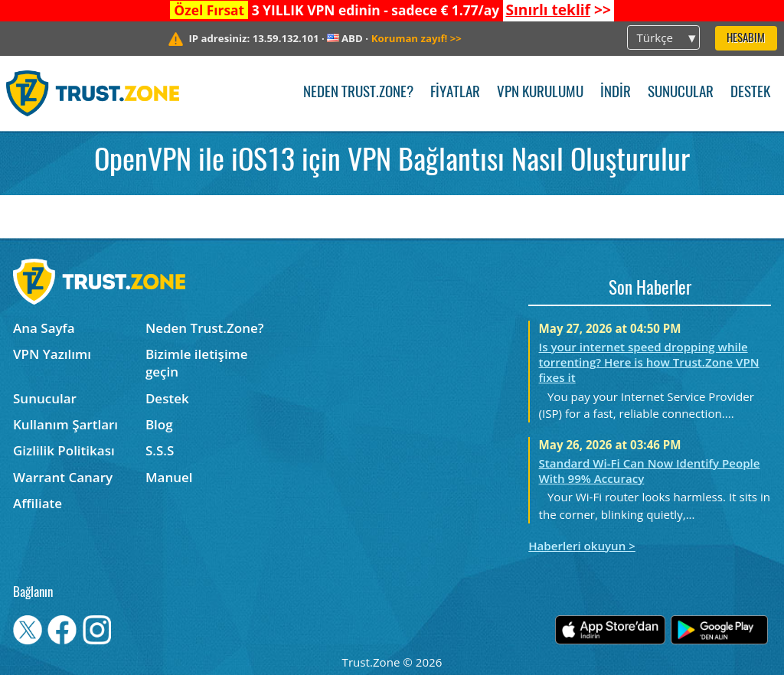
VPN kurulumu (540, 93)
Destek (750, 93)
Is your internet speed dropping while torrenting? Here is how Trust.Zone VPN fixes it (649, 362)
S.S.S (160, 450)
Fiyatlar (455, 93)
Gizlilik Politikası (64, 450)
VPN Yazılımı (52, 354)
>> (558, 10)
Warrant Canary (63, 477)
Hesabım (746, 39)
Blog (159, 424)
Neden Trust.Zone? (358, 93)
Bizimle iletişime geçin (197, 363)
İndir (616, 93)
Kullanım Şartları (65, 424)
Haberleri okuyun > (582, 546)
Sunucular (681, 93)
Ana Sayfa (44, 328)
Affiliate (38, 503)
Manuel (169, 477)
